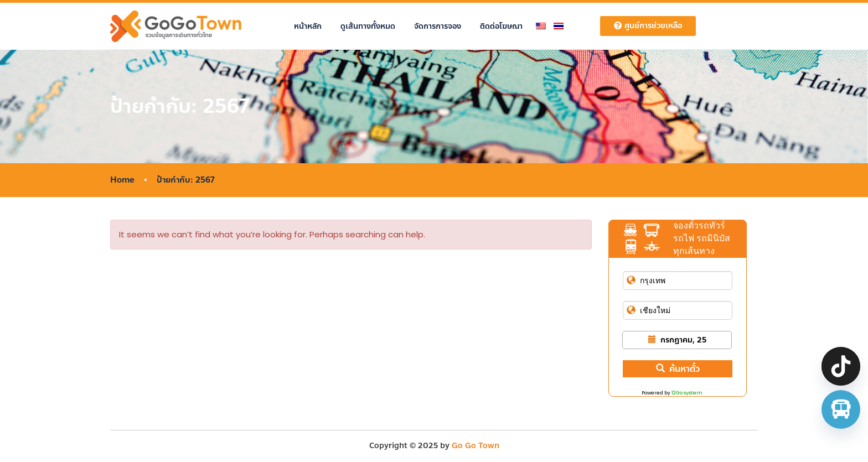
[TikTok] (841, 366)
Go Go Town (476, 446)
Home (122, 180)
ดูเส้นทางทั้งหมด (368, 26)
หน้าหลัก (308, 26)
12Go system (687, 393)
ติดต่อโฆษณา (501, 26)
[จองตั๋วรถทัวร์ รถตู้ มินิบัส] (841, 409)
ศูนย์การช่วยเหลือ (648, 26)
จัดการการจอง (438, 26)
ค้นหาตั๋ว (678, 369)
